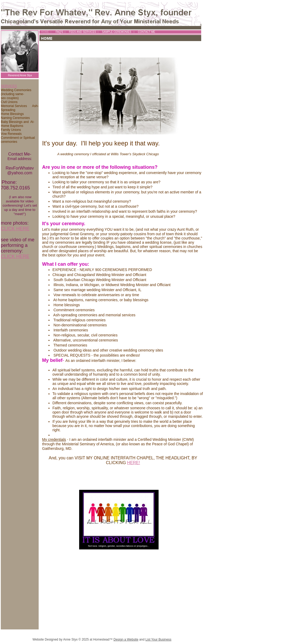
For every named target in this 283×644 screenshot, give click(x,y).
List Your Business (158, 639)
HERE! (134, 463)
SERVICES (9, 86)
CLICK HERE (15, 229)
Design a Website (126, 639)
